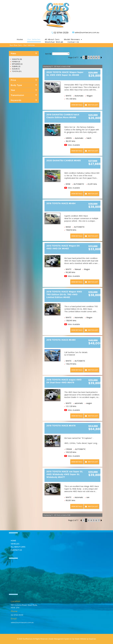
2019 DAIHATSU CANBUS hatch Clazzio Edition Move (63, 116)
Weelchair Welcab (54, 42)
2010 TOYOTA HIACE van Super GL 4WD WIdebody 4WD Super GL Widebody (65, 474)
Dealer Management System (59, 639)
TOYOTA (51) (17, 71)
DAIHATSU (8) (17, 59)
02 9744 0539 (61, 33)
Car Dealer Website (79, 639)
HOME (13, 541)
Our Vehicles (34, 39)
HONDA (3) (16, 62)
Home (20, 39)
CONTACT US (16, 550)
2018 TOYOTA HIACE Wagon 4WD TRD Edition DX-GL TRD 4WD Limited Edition (64, 294)
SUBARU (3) (16, 66)
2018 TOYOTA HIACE (61, 203)
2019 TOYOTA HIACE (61, 426)
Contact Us (73, 42)
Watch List (93, 105)
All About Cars (52, 39)
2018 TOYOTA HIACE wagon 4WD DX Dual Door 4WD (64, 381)
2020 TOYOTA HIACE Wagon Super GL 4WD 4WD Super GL (65, 74)
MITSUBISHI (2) (17, 64)
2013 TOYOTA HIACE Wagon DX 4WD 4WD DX (63, 247)
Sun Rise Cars (16, 45)
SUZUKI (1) (16, 69)
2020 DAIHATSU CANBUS (64, 160)
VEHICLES (15, 544)
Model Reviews (73, 39)
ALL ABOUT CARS (18, 547)
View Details (77, 105)
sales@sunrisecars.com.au (87, 32)
